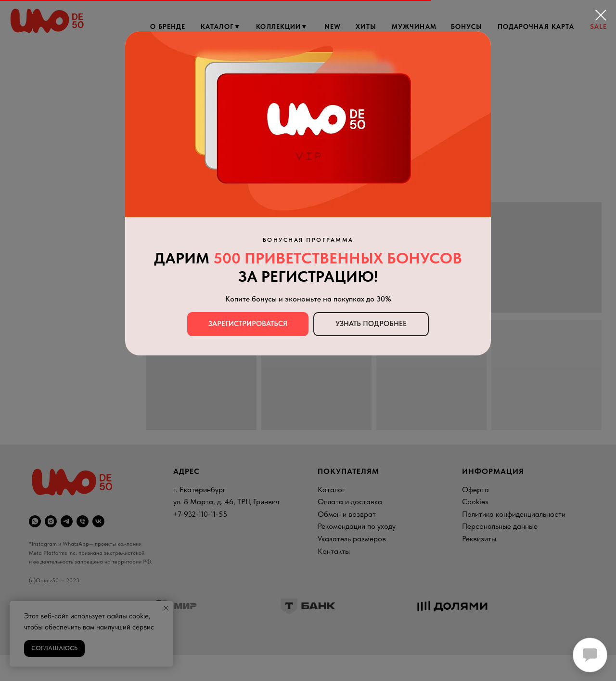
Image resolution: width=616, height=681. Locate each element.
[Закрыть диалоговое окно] (601, 15)
